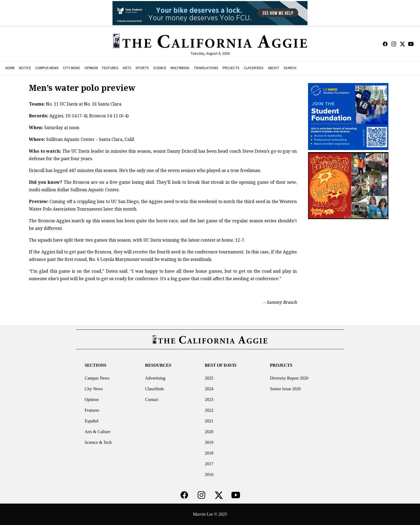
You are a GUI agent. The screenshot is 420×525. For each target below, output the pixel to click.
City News (94, 389)
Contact (152, 400)
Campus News (97, 378)
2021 (209, 421)
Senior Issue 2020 (285, 389)
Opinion (92, 400)
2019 (209, 442)
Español (92, 421)
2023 (209, 400)
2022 (209, 410)
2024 (209, 389)
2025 (209, 378)
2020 (209, 432)
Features (92, 410)
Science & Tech (98, 442)
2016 (209, 475)
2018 (209, 453)
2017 (209, 464)
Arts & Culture (97, 432)
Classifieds (155, 389)
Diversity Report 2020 (289, 378)
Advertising (155, 378)
